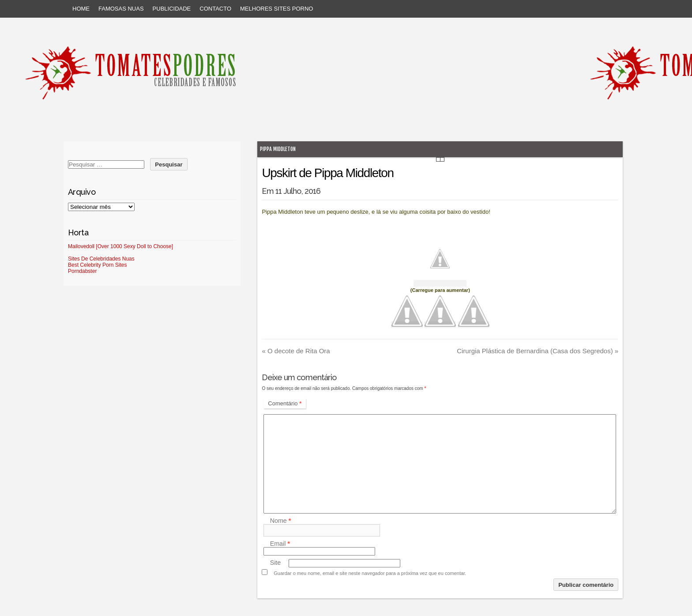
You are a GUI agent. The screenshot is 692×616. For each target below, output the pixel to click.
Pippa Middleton (278, 149)
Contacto (215, 9)
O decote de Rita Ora (296, 351)
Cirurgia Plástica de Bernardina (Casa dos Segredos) (538, 351)
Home (81, 9)
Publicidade (172, 9)
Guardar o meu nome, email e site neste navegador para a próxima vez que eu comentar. (370, 573)
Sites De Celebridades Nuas (101, 259)
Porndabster (82, 271)
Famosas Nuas (121, 9)
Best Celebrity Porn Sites (97, 265)
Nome (281, 521)
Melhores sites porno (276, 9)
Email (280, 544)
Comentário (285, 403)
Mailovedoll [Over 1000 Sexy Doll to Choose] (120, 246)
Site (276, 563)
